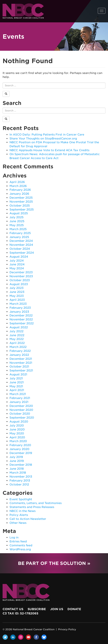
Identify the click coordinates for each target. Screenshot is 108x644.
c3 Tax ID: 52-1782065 (20, 613)
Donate (74, 609)
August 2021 (18, 374)
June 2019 (17, 461)
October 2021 (19, 367)
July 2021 (16, 378)
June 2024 (17, 264)
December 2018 (21, 465)
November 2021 (21, 363)
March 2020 (18, 441)
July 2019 (16, 457)
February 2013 (20, 481)
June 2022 (17, 335)
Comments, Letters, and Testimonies (36, 503)
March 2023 (18, 304)
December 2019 (21, 453)
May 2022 (17, 339)
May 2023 (17, 296)
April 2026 (17, 182)
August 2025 (19, 213)
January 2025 (19, 237)
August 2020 (19, 422)
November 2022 (21, 319)
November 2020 (21, 410)
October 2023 (20, 280)
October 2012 (19, 485)
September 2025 (22, 210)
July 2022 (16, 331)
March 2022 (18, 347)
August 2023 (19, 284)
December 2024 (21, 241)
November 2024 (21, 245)
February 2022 (20, 351)
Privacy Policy (67, 629)
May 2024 (17, 268)
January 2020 (19, 449)
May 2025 (17, 225)
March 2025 (18, 229)
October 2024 (20, 249)
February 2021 (20, 398)
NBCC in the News (23, 511)
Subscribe (37, 609)
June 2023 (17, 292)
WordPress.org (20, 549)
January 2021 (19, 402)
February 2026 (20, 190)
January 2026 (19, 194)
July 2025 (16, 217)
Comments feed (21, 545)
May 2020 (17, 433)
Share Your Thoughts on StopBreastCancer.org (43, 139)
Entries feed (18, 541)
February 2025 (20, 233)
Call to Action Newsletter (28, 519)
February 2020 (20, 445)
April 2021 (17, 390)
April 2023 (17, 300)
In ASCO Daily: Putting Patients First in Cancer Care (47, 135)
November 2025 (21, 202)
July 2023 (16, 288)
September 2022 (22, 323)
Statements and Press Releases (32, 507)
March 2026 (18, 186)
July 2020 (17, 426)
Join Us (57, 609)
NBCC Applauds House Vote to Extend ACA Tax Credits (49, 150)
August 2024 (19, 257)
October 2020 (20, 414)
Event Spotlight (21, 499)
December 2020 (21, 406)
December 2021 (21, 359)
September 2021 (21, 370)
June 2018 (17, 469)
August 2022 (19, 327)
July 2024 (17, 261)
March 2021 (18, 394)
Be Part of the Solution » (54, 563)
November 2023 (21, 276)
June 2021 (17, 382)
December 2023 (21, 272)
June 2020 (17, 429)
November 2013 (21, 477)
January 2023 (19, 312)
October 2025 (20, 206)
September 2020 (22, 418)
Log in (14, 537)
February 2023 (20, 308)
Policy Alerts (19, 515)
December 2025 (21, 198)
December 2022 (21, 315)
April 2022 (17, 343)
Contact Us (13, 609)
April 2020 (17, 437)
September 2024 (22, 253)
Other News (18, 523)
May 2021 (16, 386)
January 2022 (19, 355)
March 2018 (18, 473)
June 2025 (17, 221)
